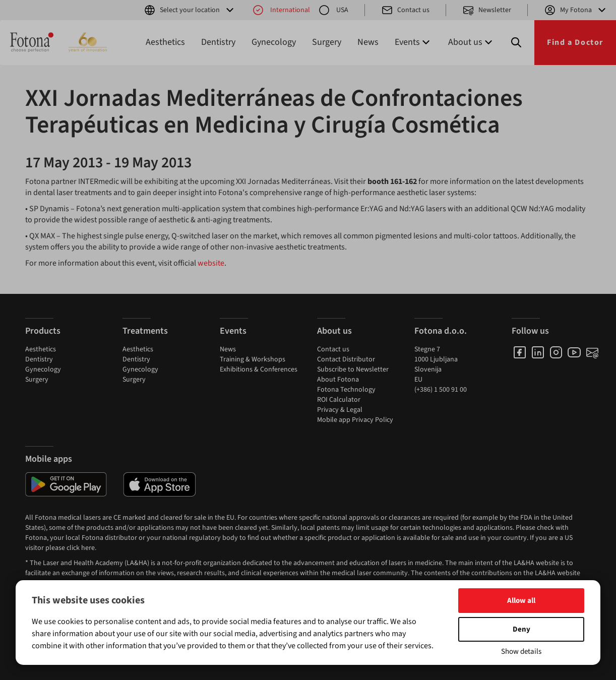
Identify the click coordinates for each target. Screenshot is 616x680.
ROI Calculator (339, 400)
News (368, 42)
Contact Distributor (346, 359)
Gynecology (274, 42)
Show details (521, 652)
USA (333, 10)
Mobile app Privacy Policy (355, 420)
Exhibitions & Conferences (259, 369)
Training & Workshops (253, 359)
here (88, 548)
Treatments (145, 331)
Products (43, 331)
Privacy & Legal (340, 410)
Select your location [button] (190, 10)
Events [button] (413, 42)
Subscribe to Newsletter (353, 369)
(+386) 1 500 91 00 (441, 390)
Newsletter (487, 10)
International (281, 10)
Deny (521, 629)
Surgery (327, 42)
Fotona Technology (346, 390)
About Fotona (338, 380)
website (211, 263)
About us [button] (471, 42)
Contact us (405, 10)
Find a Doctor (575, 42)
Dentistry (218, 42)
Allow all (521, 601)
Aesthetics (165, 42)
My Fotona (576, 10)
